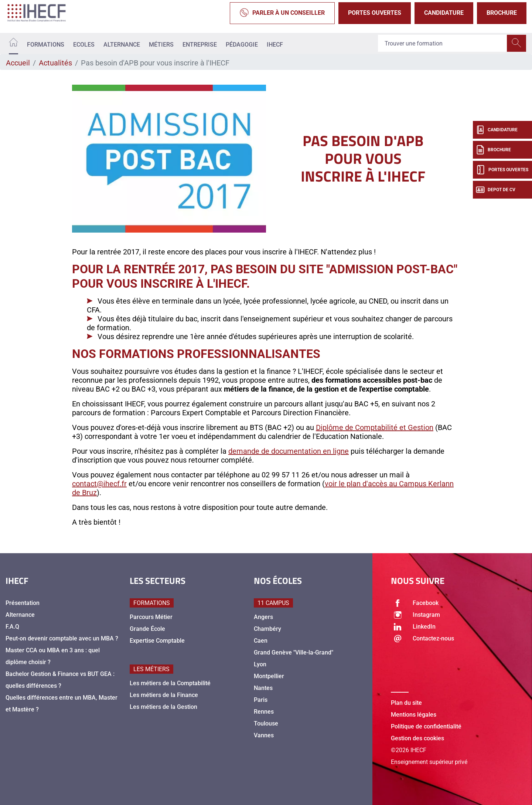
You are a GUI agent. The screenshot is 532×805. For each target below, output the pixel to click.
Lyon (260, 664)
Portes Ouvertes (375, 13)
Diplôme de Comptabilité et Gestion (375, 427)
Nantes (263, 688)
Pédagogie (242, 45)
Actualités (55, 63)
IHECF (275, 45)
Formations (46, 45)
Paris (261, 700)
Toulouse (266, 723)
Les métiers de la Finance (164, 695)
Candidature (444, 13)
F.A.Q (12, 627)
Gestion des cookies (417, 738)
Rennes (264, 712)
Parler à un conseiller (282, 13)
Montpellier (269, 676)
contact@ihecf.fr (99, 484)
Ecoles (84, 45)
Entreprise (200, 45)
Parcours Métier (151, 617)
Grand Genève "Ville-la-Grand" (294, 652)
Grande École (147, 629)
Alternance (122, 45)
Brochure (502, 13)
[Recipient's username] (443, 44)
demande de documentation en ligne (289, 451)
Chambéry (267, 629)
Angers (263, 617)
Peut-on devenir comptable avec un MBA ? (62, 638)
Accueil (18, 63)
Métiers (161, 45)
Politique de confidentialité (426, 726)
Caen (261, 641)
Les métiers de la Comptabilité (170, 683)
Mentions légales (414, 715)
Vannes (264, 735)
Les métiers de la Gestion (163, 707)
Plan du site (406, 703)
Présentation (23, 603)
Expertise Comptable (157, 641)
